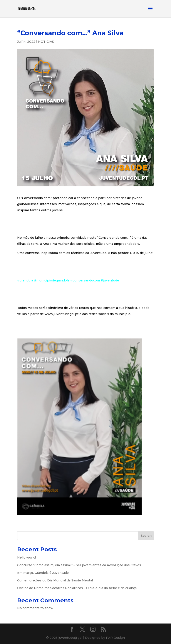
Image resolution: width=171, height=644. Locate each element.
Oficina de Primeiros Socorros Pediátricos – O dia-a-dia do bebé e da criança (77, 588)
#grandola (25, 280)
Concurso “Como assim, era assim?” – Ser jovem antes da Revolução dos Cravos (79, 565)
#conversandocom (85, 280)
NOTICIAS (46, 42)
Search (146, 536)
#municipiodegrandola (52, 280)
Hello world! (27, 557)
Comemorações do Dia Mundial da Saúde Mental (55, 580)
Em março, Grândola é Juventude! (43, 573)
